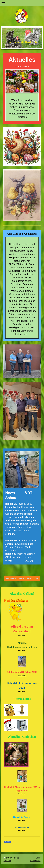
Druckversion (11, 858)
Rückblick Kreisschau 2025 (22, 578)
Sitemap (7, 861)
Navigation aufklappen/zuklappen (22, 3)
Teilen (7, 842)
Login (38, 858)
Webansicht (35, 861)
